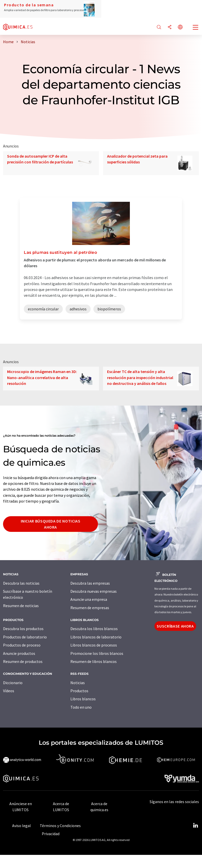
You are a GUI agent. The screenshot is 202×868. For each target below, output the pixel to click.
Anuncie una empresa (89, 599)
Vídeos (9, 691)
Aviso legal (22, 826)
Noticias (78, 683)
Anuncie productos (19, 653)
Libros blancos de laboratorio (96, 637)
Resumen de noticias (21, 606)
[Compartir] (170, 27)
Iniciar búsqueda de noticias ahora (51, 524)
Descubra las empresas (90, 583)
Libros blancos (83, 699)
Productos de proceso (22, 645)
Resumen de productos (23, 661)
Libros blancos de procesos (94, 645)
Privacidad (51, 834)
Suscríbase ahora (175, 626)
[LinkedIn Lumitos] (195, 826)
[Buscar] (159, 27)
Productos (79, 691)
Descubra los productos (23, 629)
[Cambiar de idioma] (180, 27)
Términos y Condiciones (60, 826)
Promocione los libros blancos (97, 653)
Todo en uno (81, 707)
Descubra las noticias (21, 583)
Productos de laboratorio (25, 637)
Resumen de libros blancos (94, 661)
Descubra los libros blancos (94, 629)
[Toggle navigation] (196, 28)
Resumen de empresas (90, 608)
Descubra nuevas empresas (94, 591)
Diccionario (13, 683)
